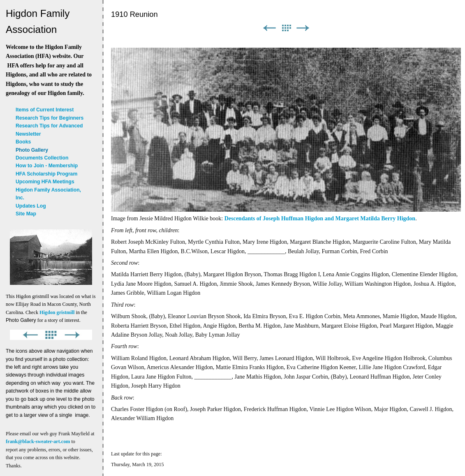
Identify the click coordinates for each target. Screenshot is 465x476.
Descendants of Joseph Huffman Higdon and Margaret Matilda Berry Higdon (320, 218)
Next (303, 28)
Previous (269, 28)
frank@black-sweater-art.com (38, 441)
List (286, 28)
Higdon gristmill (57, 312)
